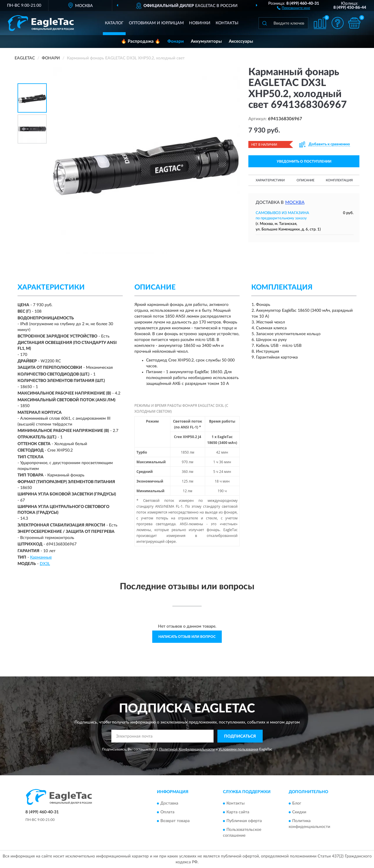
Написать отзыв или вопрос (187, 637)
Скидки (299, 812)
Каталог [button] (114, 23)
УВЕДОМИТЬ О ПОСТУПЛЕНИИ (304, 161)
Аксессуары (241, 41)
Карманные (41, 557)
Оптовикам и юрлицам (156, 23)
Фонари (176, 41)
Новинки (200, 23)
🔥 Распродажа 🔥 (141, 41)
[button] (294, 8)
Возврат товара (175, 821)
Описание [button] (305, 180)
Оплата (167, 812)
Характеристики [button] (270, 180)
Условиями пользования (238, 749)
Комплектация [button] (339, 180)
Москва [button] (295, 203)
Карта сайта (238, 812)
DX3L (45, 564)
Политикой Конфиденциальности (187, 749)
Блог (297, 803)
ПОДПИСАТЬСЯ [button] (240, 736)
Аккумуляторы (206, 41)
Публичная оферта (244, 821)
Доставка (169, 803)
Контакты (227, 23)
